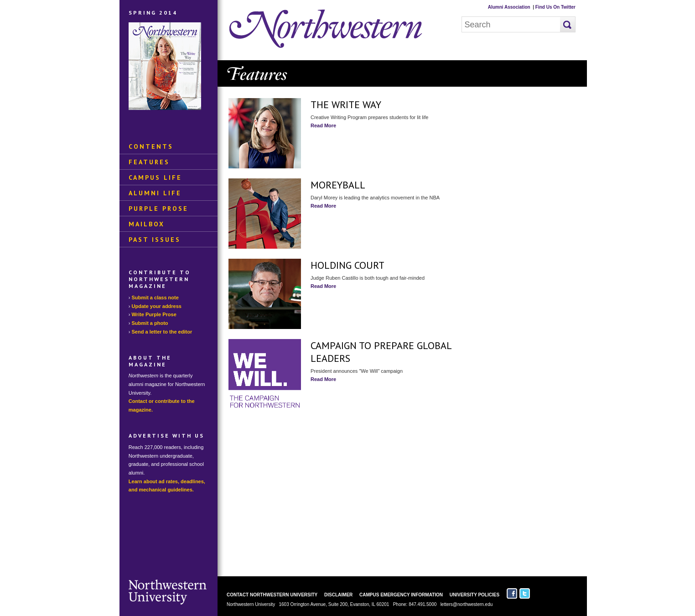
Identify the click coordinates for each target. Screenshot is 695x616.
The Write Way (346, 104)
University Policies (475, 595)
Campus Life (155, 177)
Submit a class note (155, 298)
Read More (323, 125)
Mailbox (147, 224)
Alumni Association (509, 7)
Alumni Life (155, 193)
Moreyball (338, 185)
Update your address (157, 306)
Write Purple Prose (154, 314)
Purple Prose (158, 209)
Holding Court (347, 265)
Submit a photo (150, 323)
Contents (151, 146)
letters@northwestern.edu (467, 604)
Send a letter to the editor (162, 332)
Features (149, 162)
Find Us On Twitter (555, 7)
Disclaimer (338, 595)
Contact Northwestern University (272, 595)
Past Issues (155, 240)
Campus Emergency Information (401, 595)
